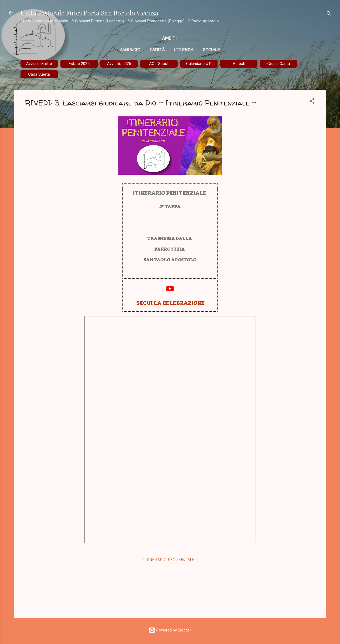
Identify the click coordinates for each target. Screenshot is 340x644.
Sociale (211, 50)
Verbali (239, 64)
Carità (157, 50)
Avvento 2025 (119, 64)
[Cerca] (329, 15)
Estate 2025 (79, 64)
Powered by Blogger (170, 630)
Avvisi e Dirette (39, 64)
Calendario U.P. (199, 64)
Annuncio (130, 50)
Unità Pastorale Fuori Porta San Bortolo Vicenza (89, 13)
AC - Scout (159, 64)
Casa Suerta (39, 74)
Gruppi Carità (279, 64)
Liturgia (184, 50)
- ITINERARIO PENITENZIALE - (170, 560)
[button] (312, 102)
